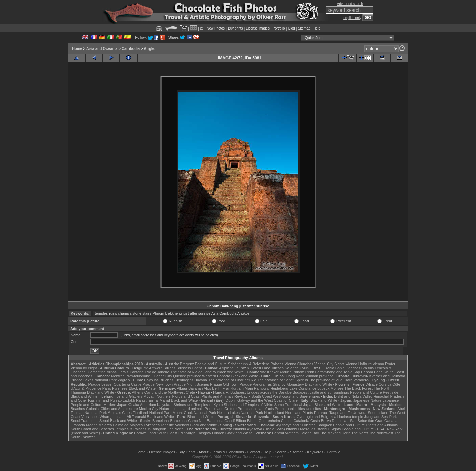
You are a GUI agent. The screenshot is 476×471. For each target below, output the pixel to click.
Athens (137, 392)
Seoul (75, 421)
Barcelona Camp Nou (188, 421)
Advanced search (350, 4)
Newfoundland (138, 376)
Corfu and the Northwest (165, 392)
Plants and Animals (217, 396)
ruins (113, 313)
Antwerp (156, 368)
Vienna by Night (84, 368)
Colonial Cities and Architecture (112, 409)
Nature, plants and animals (182, 409)
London (218, 433)
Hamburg (262, 388)
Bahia (330, 368)
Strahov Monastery (288, 384)
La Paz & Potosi (248, 368)
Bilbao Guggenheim (264, 421)
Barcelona (161, 421)
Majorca (105, 425)
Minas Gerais (117, 372)
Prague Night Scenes (191, 384)
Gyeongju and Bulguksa (316, 417)
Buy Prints (187, 452)
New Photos (216, 28)
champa (125, 313)
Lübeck (323, 388)
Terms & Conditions (228, 452)
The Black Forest (359, 388)
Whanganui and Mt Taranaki (123, 417)
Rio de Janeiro (157, 372)
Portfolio (279, 28)
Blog (292, 28)
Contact (254, 452)
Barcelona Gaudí (221, 421)
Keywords (315, 452)
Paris (107, 388)
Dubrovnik (360, 376)
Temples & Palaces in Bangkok (141, 429)
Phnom (158, 313)
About (204, 452)
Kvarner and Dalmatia (387, 376)
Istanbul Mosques (301, 429)
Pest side (391, 392)
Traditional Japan (299, 405)
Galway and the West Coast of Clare (267, 400)
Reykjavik (242, 396)
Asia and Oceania (102, 48)
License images (258, 28)
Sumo (279, 405)
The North (382, 388)
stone (137, 313)
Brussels (183, 368)
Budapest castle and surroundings (321, 392)
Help (317, 28)
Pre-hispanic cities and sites (298, 409)
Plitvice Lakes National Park (94, 380)
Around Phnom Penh (297, 372)
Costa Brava (321, 421)
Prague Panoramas (256, 384)
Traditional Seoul (95, 421)
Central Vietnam (285, 433)
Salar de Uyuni (297, 368)
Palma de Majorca (128, 425)
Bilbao (241, 421)
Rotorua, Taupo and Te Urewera (340, 413)
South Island (378, 413)
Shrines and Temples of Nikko (248, 405)
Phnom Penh (372, 372)
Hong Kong (295, 376)
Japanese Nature (368, 400)
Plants (308, 413)
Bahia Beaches (348, 368)
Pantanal (137, 372)
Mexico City (149, 409)
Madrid (92, 425)
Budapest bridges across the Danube (261, 392)
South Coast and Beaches (92, 429)
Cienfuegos (184, 380)
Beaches (78, 409)
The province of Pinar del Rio (232, 380)
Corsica (385, 384)
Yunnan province (319, 376)
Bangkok (325, 425)
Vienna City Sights (330, 364)
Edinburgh (187, 433)
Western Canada (216, 376)
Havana (201, 380)
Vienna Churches (299, 364)
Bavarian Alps (200, 388)
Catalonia (301, 421)
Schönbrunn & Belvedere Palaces (256, 364)
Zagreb (124, 380)
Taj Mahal (162, 400)
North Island (274, 413)
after (194, 313)
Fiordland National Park (152, 413)
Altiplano (226, 368)
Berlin (217, 388)
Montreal (118, 376)
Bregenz (187, 364)
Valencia (182, 425)
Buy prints (235, 28)
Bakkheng (174, 313)
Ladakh (129, 400)
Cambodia (131, 48)
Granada (78, 425)
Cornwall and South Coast (156, 433)
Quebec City (162, 376)
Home (77, 48)
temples (102, 313)
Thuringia (78, 392)
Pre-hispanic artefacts (256, 409)
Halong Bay (309, 433)
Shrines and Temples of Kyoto (198, 405)
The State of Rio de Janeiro (193, 372)
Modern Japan (115, 405)
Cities (127, 413)
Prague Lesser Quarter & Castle (115, 384)
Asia (215, 313)
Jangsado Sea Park (380, 417)
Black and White (230, 372)
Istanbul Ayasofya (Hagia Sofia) (259, 429)
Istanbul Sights (329, 429)
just (186, 313)
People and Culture (211, 364)
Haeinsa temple (350, 417)
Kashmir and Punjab (105, 400)
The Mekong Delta (335, 433)
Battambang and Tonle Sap (338, 372)
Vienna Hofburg (359, 364)
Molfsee (337, 388)
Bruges (169, 368)
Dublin (231, 400)
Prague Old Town (224, 384)
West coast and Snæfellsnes (296, 396)
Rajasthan (144, 400)
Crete (190, 392)
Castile (287, 421)
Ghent (197, 368)
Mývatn (149, 396)
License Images (162, 452)
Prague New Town (157, 384)
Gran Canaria (386, 421)
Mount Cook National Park (194, 413)
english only (352, 18)
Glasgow (204, 433)
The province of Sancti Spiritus (283, 380)
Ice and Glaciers (129, 396)
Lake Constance (303, 388)
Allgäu (182, 388)
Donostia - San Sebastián (353, 421)
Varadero (361, 380)
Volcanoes (90, 417)
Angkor (150, 48)
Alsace (372, 384)
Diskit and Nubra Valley (353, 396)
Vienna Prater (384, 364)
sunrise (204, 313)
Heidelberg (279, 388)
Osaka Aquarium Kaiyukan (151, 405)
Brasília (368, 368)
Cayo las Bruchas (159, 380)
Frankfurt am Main (238, 388)
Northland (294, 413)
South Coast (262, 396)
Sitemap (304, 28)
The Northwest (381, 433)
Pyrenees (120, 388)
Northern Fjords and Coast (179, 396)
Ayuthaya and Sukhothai (296, 425)
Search (281, 452)
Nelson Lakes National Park (240, 413)
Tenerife (167, 425)
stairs (147, 313)
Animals (114, 413)
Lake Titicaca (273, 368)
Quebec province (187, 376)
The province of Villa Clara (331, 380)
